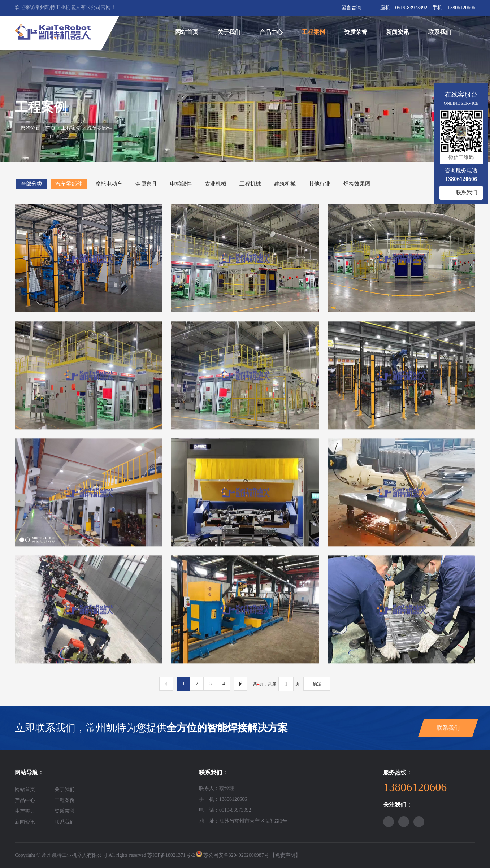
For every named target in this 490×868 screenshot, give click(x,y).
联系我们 (440, 32)
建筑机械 (285, 184)
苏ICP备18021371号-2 (171, 855)
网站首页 (187, 32)
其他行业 (320, 184)
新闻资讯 (398, 32)
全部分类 (31, 184)
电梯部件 (181, 184)
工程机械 (250, 184)
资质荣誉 (356, 32)
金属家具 (146, 184)
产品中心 (271, 32)
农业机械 (216, 184)
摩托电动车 (109, 184)
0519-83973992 (411, 8)
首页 (51, 128)
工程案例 (313, 32)
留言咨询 (351, 8)
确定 (317, 684)
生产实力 (25, 811)
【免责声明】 (285, 855)
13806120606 (461, 8)
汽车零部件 (99, 128)
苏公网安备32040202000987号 (236, 855)
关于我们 (229, 32)
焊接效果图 (357, 184)
